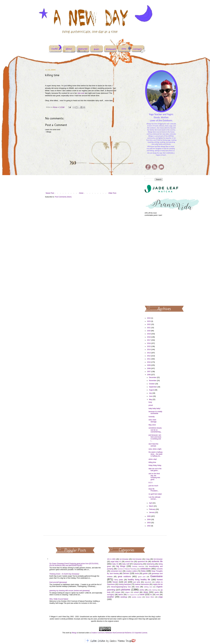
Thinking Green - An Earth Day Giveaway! (64, 574)
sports (157, 592)
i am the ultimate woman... (154, 498)
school (136, 592)
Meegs (74, 633)
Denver (126, 573)
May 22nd (152, 425)
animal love (129, 562)
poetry (142, 590)
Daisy (143, 571)
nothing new (148, 587)
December (153, 377)
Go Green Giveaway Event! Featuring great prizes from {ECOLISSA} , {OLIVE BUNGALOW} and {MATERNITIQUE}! (74, 565)
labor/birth (148, 582)
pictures (126, 590)
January (152, 512)
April (151, 503)
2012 (149, 356)
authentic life (157, 561)
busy (150, 402)
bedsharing (151, 564)
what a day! (153, 459)
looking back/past (125, 584)
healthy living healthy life (139, 580)
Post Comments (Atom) (63, 197)
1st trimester (124, 559)
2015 (149, 346)
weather (111, 597)
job (126, 582)
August (152, 390)
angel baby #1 (116, 562)
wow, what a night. (155, 449)
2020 (149, 331)
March (151, 506)
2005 (149, 516)
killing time (152, 462)
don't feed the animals (153, 445)
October (152, 384)
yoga (161, 597)
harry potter (119, 580)
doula (137, 574)
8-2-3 (150, 483)
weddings (124, 597)
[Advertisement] (154, 261)
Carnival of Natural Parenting (127, 569)
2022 (149, 324)
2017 (149, 340)
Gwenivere (156, 576)
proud (151, 405)
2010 (149, 362)
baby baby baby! (154, 408)
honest (160, 580)
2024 (149, 318)
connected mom (116, 571)
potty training (153, 590)
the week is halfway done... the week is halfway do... (155, 454)
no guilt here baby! (155, 494)
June (151, 396)
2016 (149, 343)
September (153, 387)
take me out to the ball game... (155, 470)
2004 (149, 520)
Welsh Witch (150, 597)
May (151, 399)
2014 (149, 350)
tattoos (121, 595)
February (152, 509)
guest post (142, 577)
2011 (149, 359)
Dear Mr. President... (154, 490)
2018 (149, 337)
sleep (146, 592)
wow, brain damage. (153, 421)
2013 (149, 353)
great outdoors (124, 576)
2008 (149, 368)
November (153, 381)
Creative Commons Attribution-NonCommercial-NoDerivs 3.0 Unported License (119, 633)
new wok (81, 93)
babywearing (138, 564)
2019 (149, 334)
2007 (149, 372)
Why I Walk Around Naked (59, 599)
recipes (118, 592)
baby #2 (115, 564)
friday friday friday (155, 465)
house (115, 582)
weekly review (137, 597)
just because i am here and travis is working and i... (155, 438)
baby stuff (126, 564)
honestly (152, 417)
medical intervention (142, 584)
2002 (149, 526)
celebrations (145, 569)
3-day (148, 559)
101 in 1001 (111, 559)
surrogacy (111, 595)
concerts (160, 569)
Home (81, 193)
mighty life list (158, 584)
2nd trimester (137, 559)
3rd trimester (158, 559)
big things (121, 566)
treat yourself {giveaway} (58, 582)
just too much (153, 486)
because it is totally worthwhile (155, 413)
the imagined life (132, 595)
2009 (149, 365)
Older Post (112, 193)
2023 (149, 321)
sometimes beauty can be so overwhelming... (155, 430)
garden (145, 574)
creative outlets (132, 571)
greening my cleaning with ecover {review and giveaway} (70, 591)
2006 (149, 375)
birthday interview (138, 566)
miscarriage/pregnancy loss (121, 587)
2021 (149, 328)
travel (142, 594)
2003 (149, 523)
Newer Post (50, 193)
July (151, 393)
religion (127, 592)
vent (158, 595)
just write (137, 582)
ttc (151, 595)
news (137, 587)
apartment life (142, 562)
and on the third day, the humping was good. (154, 476)
